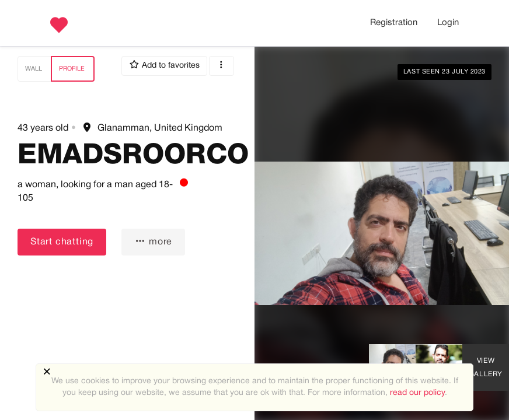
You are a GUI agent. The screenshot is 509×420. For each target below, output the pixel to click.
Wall (34, 69)
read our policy (417, 393)
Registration (394, 23)
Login (448, 23)
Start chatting (62, 242)
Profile (72, 69)
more (153, 241)
